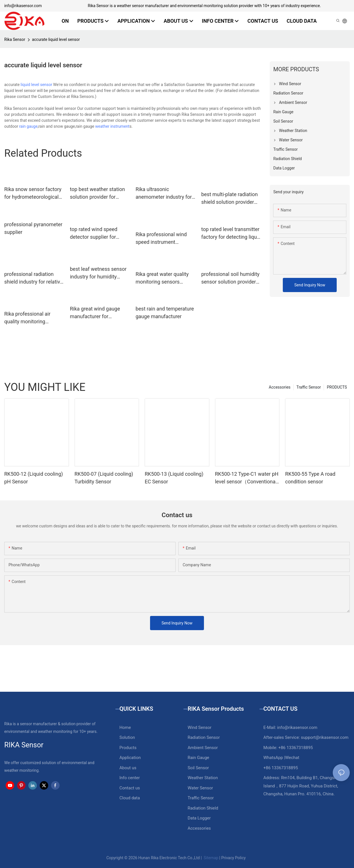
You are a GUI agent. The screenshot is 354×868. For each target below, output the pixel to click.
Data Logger (199, 818)
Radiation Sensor (204, 737)
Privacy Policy (233, 858)
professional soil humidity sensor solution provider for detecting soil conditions (230, 278)
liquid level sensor (36, 85)
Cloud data (130, 798)
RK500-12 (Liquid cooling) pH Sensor (34, 478)
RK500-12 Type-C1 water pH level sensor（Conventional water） (247, 478)
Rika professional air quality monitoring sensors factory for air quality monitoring (29, 318)
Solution (127, 737)
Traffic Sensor (309, 387)
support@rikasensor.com (325, 737)
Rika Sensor (15, 39)
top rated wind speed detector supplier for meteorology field (93, 233)
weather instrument (112, 126)
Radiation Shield (203, 808)
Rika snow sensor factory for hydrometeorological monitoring (33, 193)
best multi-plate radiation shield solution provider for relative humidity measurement (229, 199)
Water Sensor (200, 788)
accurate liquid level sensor (56, 39)
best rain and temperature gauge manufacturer (165, 313)
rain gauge (28, 126)
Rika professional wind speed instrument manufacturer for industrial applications (161, 239)
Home (125, 727)
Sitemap (211, 858)
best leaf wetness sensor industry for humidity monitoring (98, 273)
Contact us (130, 788)
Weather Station (203, 778)
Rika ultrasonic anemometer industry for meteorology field (164, 193)
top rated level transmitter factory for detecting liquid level (231, 233)
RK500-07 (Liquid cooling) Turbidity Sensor (104, 478)
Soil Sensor (198, 768)
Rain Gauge (198, 758)
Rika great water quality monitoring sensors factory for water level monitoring (162, 278)
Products (128, 748)
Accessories (280, 387)
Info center (130, 778)
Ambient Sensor (203, 748)
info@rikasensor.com (23, 6)
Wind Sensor (199, 727)
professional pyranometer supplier (33, 228)
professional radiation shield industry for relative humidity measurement (33, 278)
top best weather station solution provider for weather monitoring (97, 193)
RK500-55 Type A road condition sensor (310, 478)
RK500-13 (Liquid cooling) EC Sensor (174, 478)
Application (130, 758)
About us (128, 768)
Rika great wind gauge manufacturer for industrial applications (95, 313)
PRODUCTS (337, 387)
